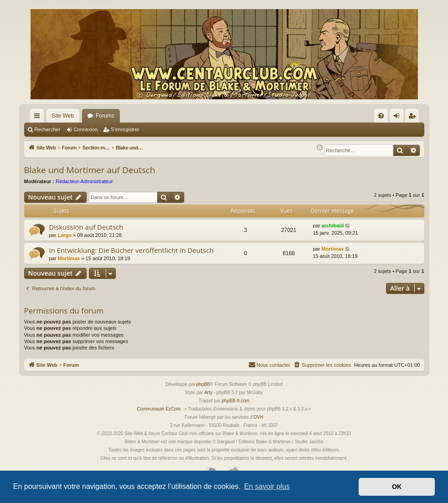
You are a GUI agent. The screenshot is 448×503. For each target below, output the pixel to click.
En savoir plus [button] (267, 486)
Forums (105, 116)
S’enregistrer (125, 129)
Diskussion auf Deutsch (86, 227)
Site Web (63, 116)
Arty (208, 393)
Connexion (85, 129)
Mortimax (69, 258)
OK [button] (397, 487)
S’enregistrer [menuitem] (414, 118)
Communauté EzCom (159, 409)
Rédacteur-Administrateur (84, 181)
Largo (64, 235)
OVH (258, 417)
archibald (332, 226)
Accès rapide (39, 118)
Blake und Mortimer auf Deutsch (90, 170)
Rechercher (48, 129)
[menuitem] (381, 116)
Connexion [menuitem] (398, 118)
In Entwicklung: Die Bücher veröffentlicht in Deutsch (131, 250)
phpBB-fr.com (236, 401)
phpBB (203, 384)
